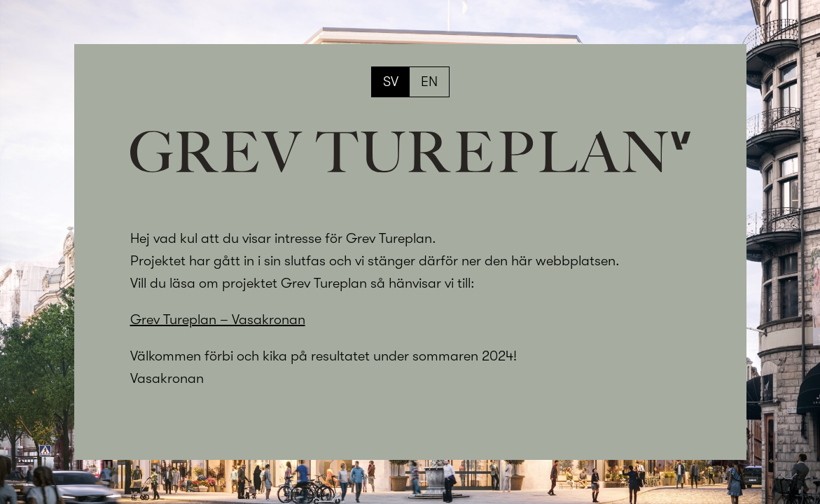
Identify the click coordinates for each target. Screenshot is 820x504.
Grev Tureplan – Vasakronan (218, 320)
